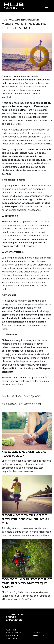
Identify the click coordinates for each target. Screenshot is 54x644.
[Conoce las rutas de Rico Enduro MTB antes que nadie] (27, 558)
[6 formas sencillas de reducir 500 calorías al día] (27, 494)
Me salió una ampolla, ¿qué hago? (24, 454)
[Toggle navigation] (49, 6)
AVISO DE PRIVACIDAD (38, 634)
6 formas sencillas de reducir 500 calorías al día (26, 519)
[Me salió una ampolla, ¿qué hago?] (27, 431)
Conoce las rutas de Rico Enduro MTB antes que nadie (27, 583)
